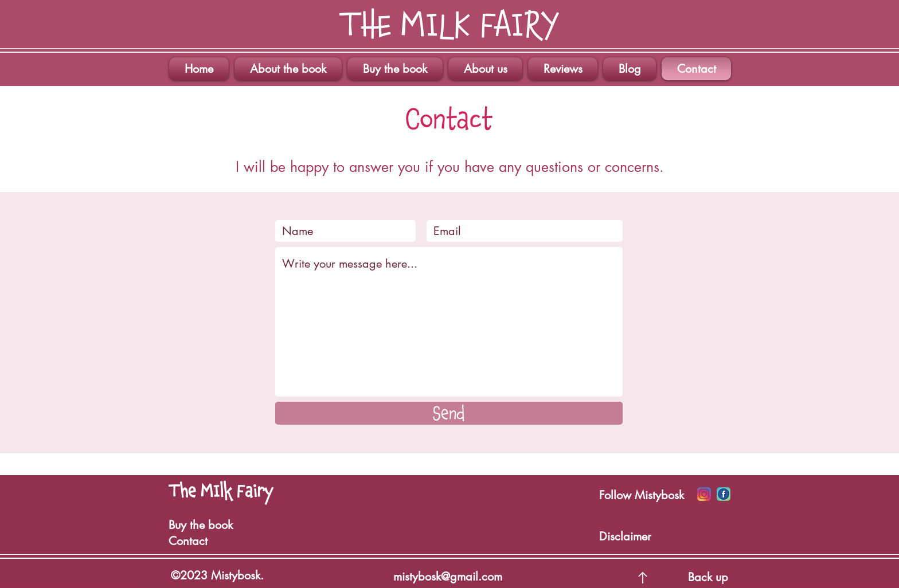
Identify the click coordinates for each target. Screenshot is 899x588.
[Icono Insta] (704, 494)
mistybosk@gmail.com (448, 577)
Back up (708, 577)
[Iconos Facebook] (724, 494)
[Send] (449, 413)
